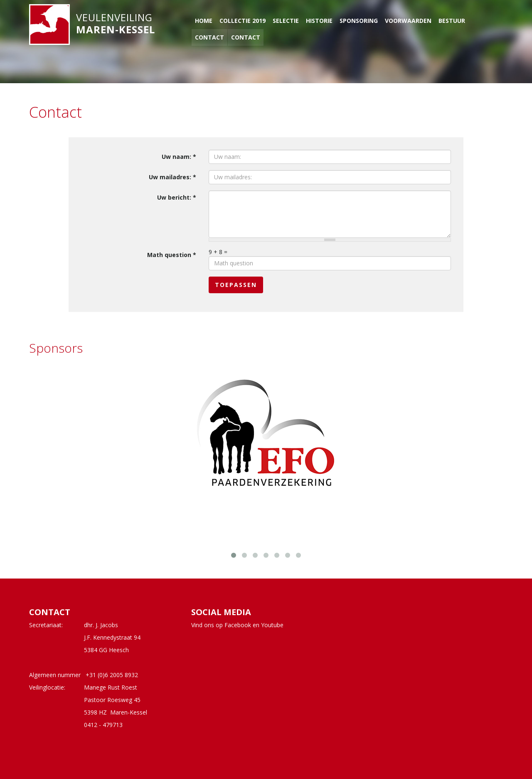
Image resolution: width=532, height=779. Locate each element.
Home (204, 21)
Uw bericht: (177, 197)
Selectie (286, 21)
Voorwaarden (408, 21)
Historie (319, 21)
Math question (172, 255)
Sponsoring (359, 21)
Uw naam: (179, 157)
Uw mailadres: (172, 177)
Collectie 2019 (243, 21)
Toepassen (236, 285)
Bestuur (452, 21)
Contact (209, 37)
